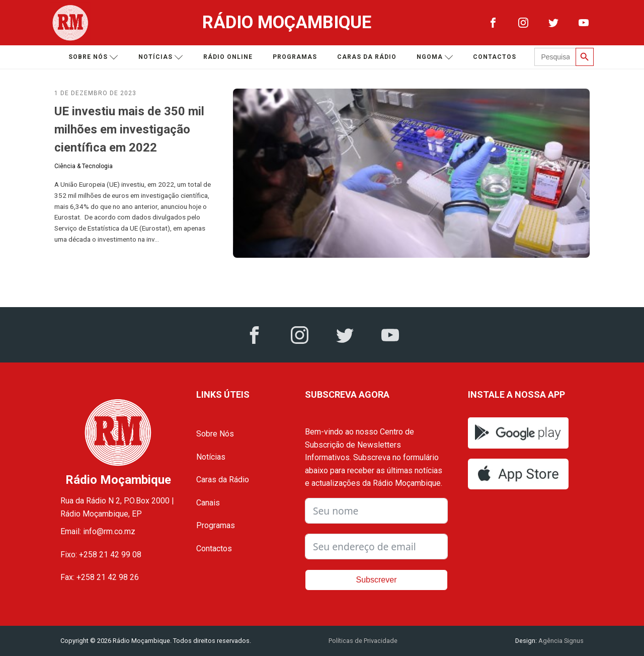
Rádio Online (228, 57)
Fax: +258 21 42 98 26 (100, 577)
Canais (208, 503)
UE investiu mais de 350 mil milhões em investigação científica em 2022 (129, 129)
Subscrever (377, 580)
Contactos (495, 57)
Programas (295, 57)
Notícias (161, 57)
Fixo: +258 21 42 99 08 (101, 555)
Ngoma (435, 57)
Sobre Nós (215, 434)
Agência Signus (560, 641)
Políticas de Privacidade (363, 641)
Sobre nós (93, 57)
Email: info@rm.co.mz (98, 531)
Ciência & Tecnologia (84, 166)
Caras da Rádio (367, 57)
